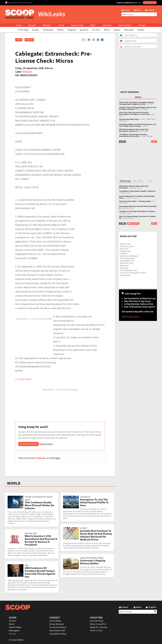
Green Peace (125, 275)
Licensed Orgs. (97, 621)
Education (129, 30)
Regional (72, 30)
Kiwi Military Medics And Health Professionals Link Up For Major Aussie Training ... (138, 125)
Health (141, 30)
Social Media (55, 621)
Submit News (15, 627)
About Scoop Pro (98, 624)
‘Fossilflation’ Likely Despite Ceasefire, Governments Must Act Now (133, 135)
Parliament (48, 30)
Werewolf (32, 25)
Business (84, 30)
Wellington (47, 25)
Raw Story (124, 249)
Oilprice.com (125, 244)
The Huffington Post (128, 270)
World (107, 30)
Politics (60, 30)
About (12, 624)
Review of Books (125, 25)
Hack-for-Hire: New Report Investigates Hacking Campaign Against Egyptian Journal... (136, 103)
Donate (12, 634)
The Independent (127, 258)
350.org (150, 136)
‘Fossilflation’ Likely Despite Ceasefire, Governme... (138, 191)
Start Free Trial (150, 3)
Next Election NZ (57, 630)
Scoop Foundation (58, 627)
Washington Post (127, 261)
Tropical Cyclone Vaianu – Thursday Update (135, 201)
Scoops (36, 30)
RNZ (147, 131)
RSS (122, 142)
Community (107, 25)
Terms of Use (96, 630)
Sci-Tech (96, 30)
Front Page (23, 30)
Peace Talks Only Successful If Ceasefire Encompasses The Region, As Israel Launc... (135, 113)
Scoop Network (57, 624)
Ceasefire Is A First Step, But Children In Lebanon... (138, 211)
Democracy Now (127, 246)
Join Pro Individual (28, 444)
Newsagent (14, 630)
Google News (125, 251)
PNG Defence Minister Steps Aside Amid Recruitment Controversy (134, 130)
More (154, 142)
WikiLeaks (29, 40)
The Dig (61, 25)
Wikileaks (27, 72)
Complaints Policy (58, 634)
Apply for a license (99, 627)
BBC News (124, 266)
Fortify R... (146, 109)
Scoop (19, 25)
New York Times (127, 263)
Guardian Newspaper (129, 256)
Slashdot (124, 254)
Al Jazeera (124, 268)
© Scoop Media (16, 640)
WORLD (14, 483)
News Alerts (133, 224)
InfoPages (142, 25)
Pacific (93, 25)
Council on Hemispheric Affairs (133, 273)
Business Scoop (77, 25)
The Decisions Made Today (129, 119)
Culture (117, 30)
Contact (13, 621)
